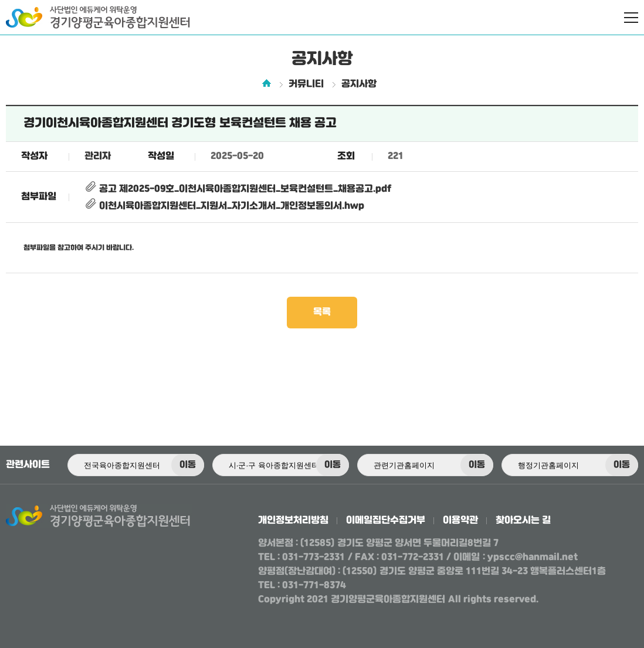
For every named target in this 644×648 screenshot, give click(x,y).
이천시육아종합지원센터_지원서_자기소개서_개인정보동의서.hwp (224, 206)
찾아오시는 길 (523, 520)
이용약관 (460, 520)
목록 (322, 312)
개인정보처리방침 (293, 520)
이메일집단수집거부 (386, 520)
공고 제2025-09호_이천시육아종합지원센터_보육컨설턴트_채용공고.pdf (238, 189)
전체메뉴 (631, 18)
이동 (188, 465)
